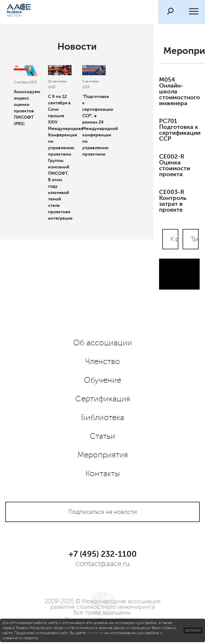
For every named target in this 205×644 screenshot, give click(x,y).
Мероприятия (103, 455)
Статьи (102, 436)
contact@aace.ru (103, 564)
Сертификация (103, 399)
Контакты (103, 474)
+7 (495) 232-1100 (103, 554)
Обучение (102, 380)
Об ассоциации (103, 343)
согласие (95, 633)
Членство (103, 362)
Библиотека (102, 418)
